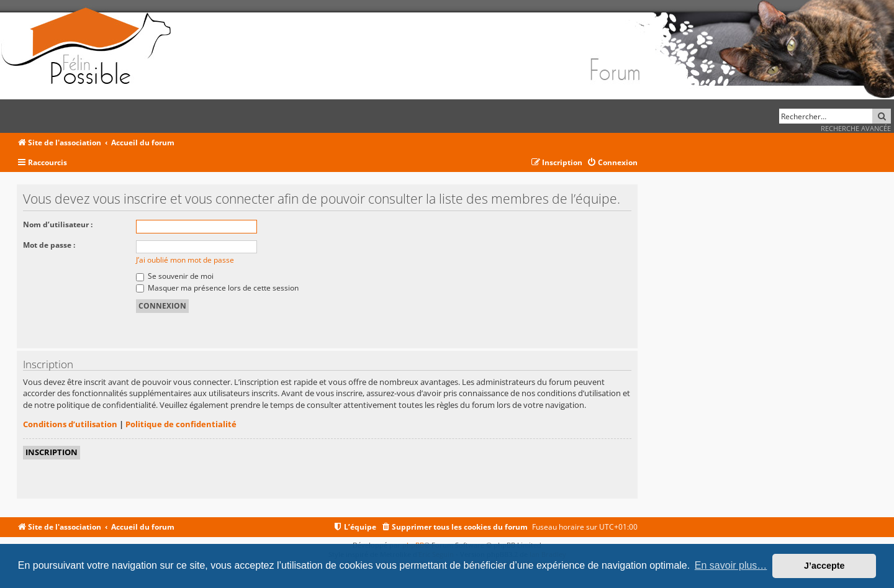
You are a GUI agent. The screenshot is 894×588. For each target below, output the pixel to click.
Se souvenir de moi (175, 276)
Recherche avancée (856, 128)
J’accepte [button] (824, 566)
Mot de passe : (49, 245)
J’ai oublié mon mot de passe (185, 260)
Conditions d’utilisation (70, 424)
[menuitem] (612, 163)
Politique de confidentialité (181, 424)
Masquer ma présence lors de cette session (217, 288)
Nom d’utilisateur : (58, 224)
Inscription (52, 452)
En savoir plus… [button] (731, 565)
